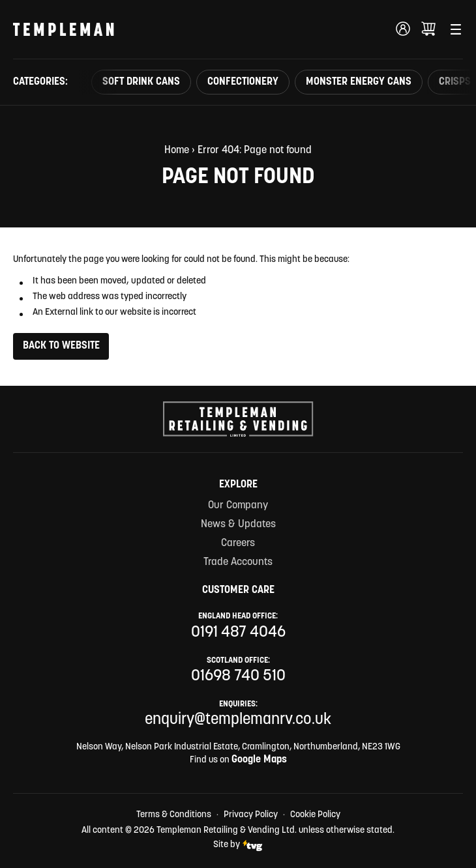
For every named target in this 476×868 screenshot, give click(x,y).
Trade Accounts (238, 562)
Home (177, 151)
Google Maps (259, 760)
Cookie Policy (315, 815)
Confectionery (243, 82)
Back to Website (61, 346)
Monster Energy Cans (359, 82)
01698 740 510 (238, 676)
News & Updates (238, 525)
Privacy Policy (251, 815)
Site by (238, 846)
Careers (238, 543)
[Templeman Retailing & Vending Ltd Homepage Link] (64, 29)
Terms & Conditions (174, 815)
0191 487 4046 (238, 633)
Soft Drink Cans (141, 82)
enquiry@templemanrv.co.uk (238, 720)
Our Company (238, 506)
